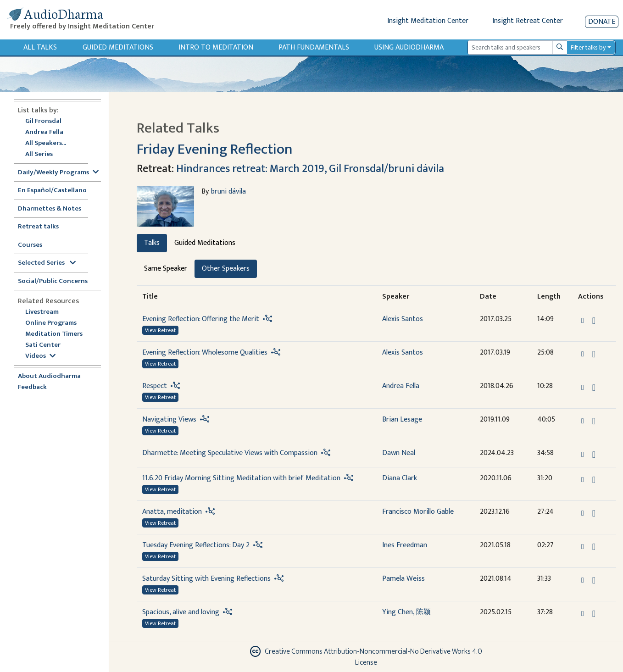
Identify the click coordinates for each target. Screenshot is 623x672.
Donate (602, 22)
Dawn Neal (399, 453)
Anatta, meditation (172, 512)
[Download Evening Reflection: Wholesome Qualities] (594, 354)
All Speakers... (46, 143)
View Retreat (160, 330)
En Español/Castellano (52, 191)
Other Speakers (226, 269)
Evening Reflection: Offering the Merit (201, 319)
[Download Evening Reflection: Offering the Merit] (594, 321)
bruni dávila (228, 192)
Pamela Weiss (403, 579)
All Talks (40, 47)
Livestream (42, 312)
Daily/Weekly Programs (58, 173)
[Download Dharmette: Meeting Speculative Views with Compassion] (594, 455)
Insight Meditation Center (428, 21)
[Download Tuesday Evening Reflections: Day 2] (594, 547)
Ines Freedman (405, 545)
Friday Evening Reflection (215, 149)
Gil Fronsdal (43, 121)
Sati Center (43, 345)
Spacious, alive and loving (181, 612)
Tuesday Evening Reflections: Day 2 (196, 545)
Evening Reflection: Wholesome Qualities (205, 353)
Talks (152, 243)
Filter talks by (588, 47)
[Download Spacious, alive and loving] (594, 614)
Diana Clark (400, 478)
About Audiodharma (49, 376)
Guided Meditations (118, 47)
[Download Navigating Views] (594, 421)
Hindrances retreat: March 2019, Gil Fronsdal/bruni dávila (310, 169)
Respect (155, 386)
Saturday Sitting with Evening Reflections (206, 579)
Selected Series (47, 263)
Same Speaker (166, 269)
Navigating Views (169, 419)
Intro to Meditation (216, 47)
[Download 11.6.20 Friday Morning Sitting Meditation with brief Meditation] (594, 480)
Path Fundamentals (314, 47)
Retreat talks (38, 227)
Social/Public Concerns (53, 281)
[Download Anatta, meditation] (594, 513)
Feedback (32, 387)
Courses (30, 245)
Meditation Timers (54, 334)
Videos (40, 356)
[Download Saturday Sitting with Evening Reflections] (594, 580)
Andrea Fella (44, 132)
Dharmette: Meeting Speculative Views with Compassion (231, 453)
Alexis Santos (403, 319)
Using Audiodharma (409, 47)
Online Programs (51, 323)
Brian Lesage (402, 419)
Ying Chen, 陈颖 (406, 612)
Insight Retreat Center (528, 21)
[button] (584, 320)
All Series (39, 154)
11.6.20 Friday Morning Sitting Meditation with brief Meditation (241, 478)
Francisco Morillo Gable (418, 512)
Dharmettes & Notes (50, 209)
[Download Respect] (594, 388)
